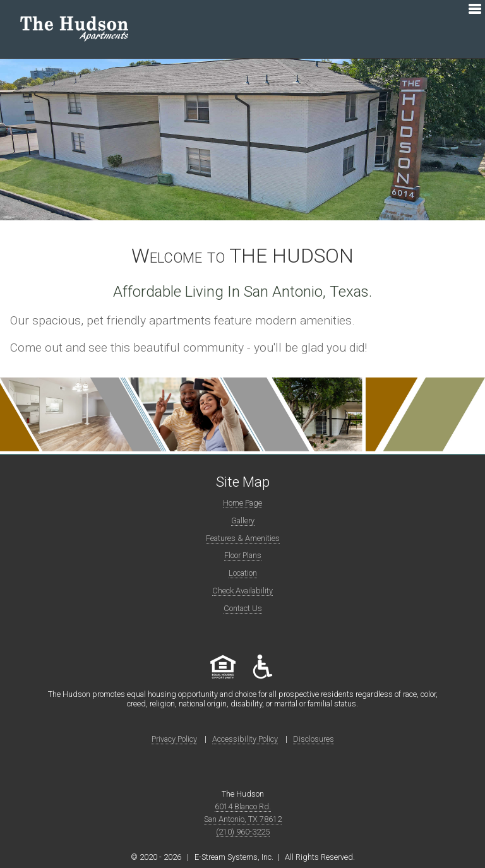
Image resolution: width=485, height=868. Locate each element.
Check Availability (242, 591)
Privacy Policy (174, 739)
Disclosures (314, 739)
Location (243, 573)
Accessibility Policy (245, 739)
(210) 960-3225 (243, 832)
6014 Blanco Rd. (243, 806)
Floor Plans (243, 555)
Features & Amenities (243, 538)
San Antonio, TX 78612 (243, 819)
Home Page (242, 503)
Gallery (243, 520)
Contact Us (243, 608)
